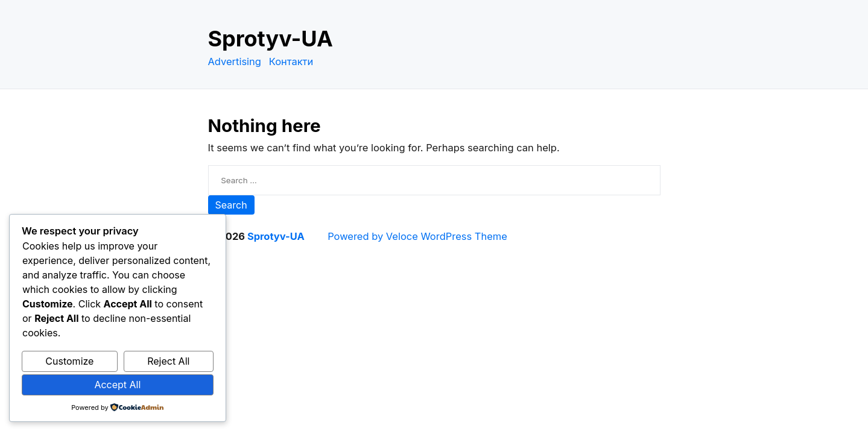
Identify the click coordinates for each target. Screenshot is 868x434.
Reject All (168, 361)
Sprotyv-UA (271, 39)
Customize (69, 361)
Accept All (117, 385)
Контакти (291, 61)
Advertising (235, 61)
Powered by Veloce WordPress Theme (417, 236)
